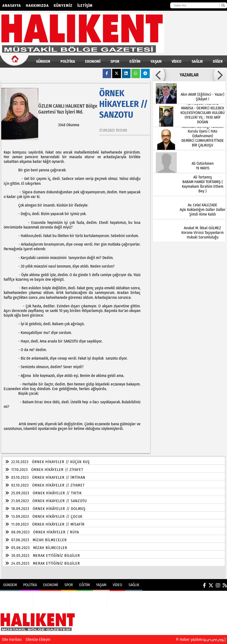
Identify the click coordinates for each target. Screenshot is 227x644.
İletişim (85, 5)
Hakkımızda (37, 5)
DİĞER (218, 61)
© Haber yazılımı (201, 639)
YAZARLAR (189, 75)
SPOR (115, 61)
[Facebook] (204, 585)
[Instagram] (218, 585)
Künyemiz (63, 5)
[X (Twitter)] (211, 585)
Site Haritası (12, 639)
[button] (159, 75)
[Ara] (223, 5)
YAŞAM (156, 61)
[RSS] (225, 585)
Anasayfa (12, 5)
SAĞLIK (197, 61)
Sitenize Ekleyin (38, 639)
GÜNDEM (43, 61)
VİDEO (177, 61)
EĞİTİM (135, 61)
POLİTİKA (68, 61)
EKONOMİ (93, 61)
